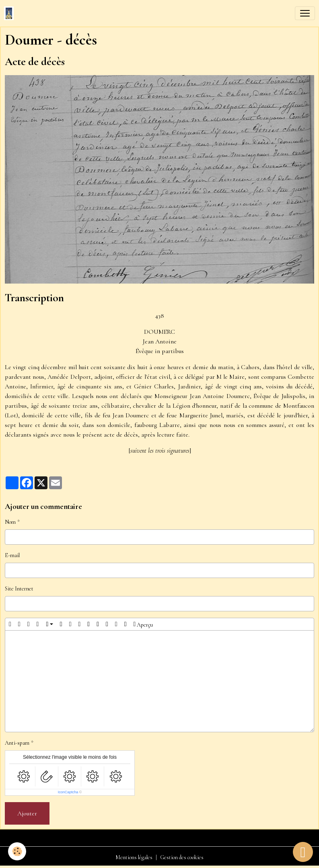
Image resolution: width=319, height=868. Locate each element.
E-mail (12, 555)
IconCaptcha (68, 792)
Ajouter (27, 813)
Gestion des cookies (182, 857)
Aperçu (143, 624)
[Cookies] (17, 851)
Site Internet (19, 589)
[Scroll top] (303, 852)
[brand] (10, 13)
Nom (10, 522)
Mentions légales (134, 857)
